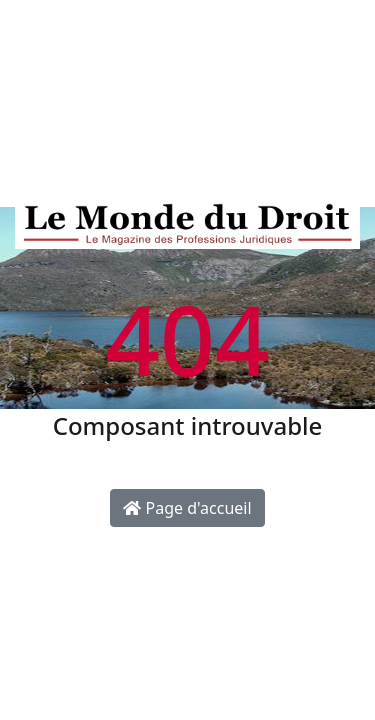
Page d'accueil (187, 508)
